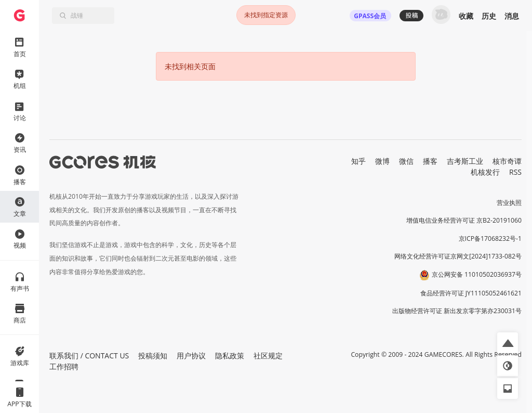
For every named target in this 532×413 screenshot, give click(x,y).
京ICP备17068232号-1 (490, 238)
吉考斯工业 (465, 161)
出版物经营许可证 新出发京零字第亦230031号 (457, 311)
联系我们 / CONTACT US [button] (89, 356)
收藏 (466, 16)
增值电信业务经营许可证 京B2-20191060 (464, 220)
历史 (489, 16)
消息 (512, 16)
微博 (382, 161)
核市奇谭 (507, 161)
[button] (508, 343)
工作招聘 (64, 366)
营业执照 (509, 203)
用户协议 (191, 356)
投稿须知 (153, 356)
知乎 (358, 161)
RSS (515, 172)
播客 (430, 161)
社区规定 (268, 356)
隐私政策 (230, 356)
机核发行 (485, 172)
